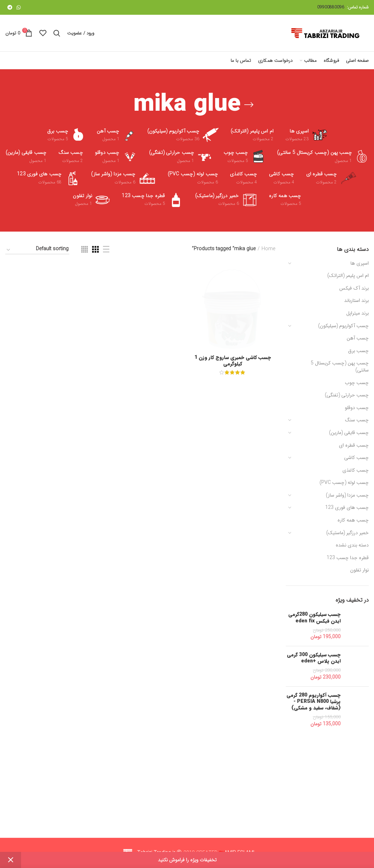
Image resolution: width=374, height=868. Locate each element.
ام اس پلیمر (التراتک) (348, 276)
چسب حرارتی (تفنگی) (347, 395)
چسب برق (358, 351)
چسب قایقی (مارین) (349, 433)
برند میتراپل (357, 313)
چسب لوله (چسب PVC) (344, 482)
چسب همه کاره (353, 520)
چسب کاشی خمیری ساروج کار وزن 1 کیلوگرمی (233, 802)
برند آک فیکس (354, 288)
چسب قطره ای (354, 445)
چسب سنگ (357, 420)
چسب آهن (358, 338)
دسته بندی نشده (352, 545)
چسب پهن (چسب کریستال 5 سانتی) (340, 367)
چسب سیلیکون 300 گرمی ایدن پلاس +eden (314, 658)
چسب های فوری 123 (347, 507)
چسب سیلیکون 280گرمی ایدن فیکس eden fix (314, 617)
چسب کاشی (356, 458)
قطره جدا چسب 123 (348, 558)
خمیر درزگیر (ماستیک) (347, 533)
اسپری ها (360, 263)
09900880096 (331, 7)
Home (268, 249)
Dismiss (11, 860)
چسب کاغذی (356, 470)
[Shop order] (37, 250)
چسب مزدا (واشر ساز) (347, 495)
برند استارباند (356, 300)
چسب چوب (357, 383)
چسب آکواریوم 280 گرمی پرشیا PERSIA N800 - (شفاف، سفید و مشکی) (314, 702)
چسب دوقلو (357, 408)
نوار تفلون (359, 570)
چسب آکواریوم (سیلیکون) (343, 326)
